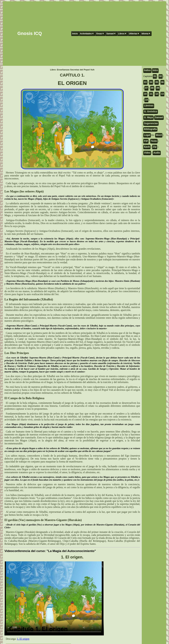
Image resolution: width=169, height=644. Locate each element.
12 (157, 94)
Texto (154, 141)
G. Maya (149, 117)
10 (145, 94)
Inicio (75, 34)
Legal (147, 135)
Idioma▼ (146, 34)
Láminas (149, 106)
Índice (147, 70)
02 (161, 76)
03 (145, 82)
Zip (155, 147)
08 (152, 88)
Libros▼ (122, 34)
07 (147, 88)
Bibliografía (150, 129)
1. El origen (23, 639)
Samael (159, 117)
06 (162, 82)
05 (157, 82)
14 (147, 100)
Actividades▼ (87, 34)
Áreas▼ (100, 34)
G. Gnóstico (151, 111)
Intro (155, 70)
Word (159, 135)
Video (147, 153)
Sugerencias (151, 123)
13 (162, 94)
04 (151, 82)
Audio (157, 153)
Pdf (146, 141)
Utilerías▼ (134, 34)
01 (155, 76)
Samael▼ (111, 34)
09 (158, 88)
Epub (147, 147)
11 (151, 94)
